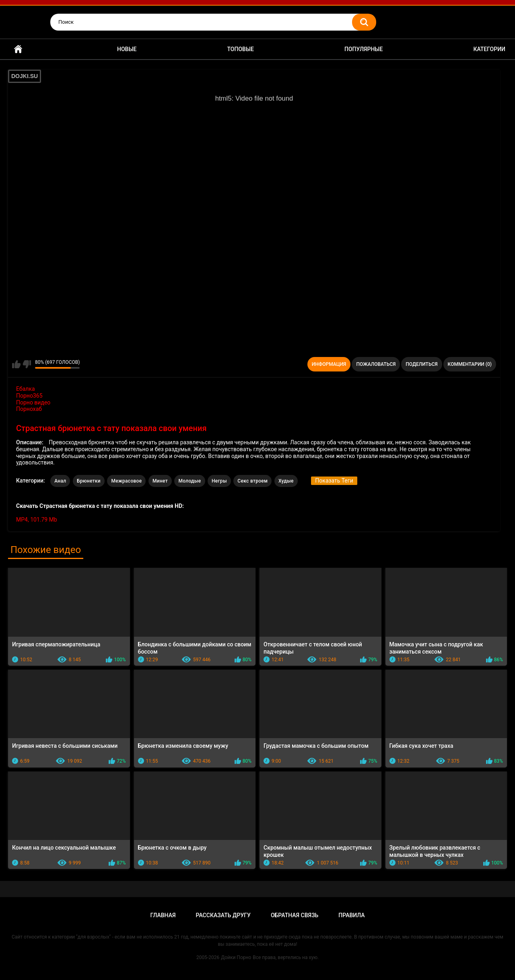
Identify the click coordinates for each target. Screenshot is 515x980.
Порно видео (33, 402)
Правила (351, 915)
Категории (489, 49)
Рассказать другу (223, 915)
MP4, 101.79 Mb (37, 520)
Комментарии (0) (470, 364)
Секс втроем (252, 481)
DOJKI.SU (25, 76)
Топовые (241, 49)
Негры (219, 481)
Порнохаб (29, 409)
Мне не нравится (27, 364)
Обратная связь (295, 915)
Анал (60, 481)
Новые (127, 49)
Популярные (364, 49)
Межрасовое (126, 481)
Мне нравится (16, 364)
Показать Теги (334, 481)
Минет (160, 481)
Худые (286, 481)
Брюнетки (89, 481)
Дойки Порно (236, 957)
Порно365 (29, 396)
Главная (18, 49)
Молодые (190, 481)
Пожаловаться (376, 364)
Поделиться (421, 364)
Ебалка (26, 389)
